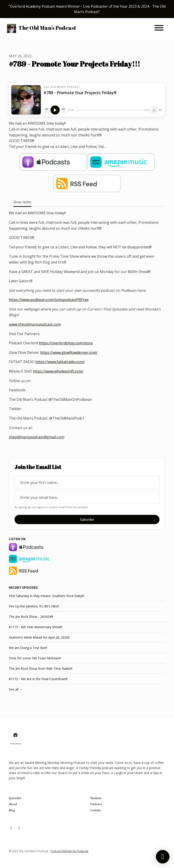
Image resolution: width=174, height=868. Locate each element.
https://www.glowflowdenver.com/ (69, 352)
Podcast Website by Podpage (69, 851)
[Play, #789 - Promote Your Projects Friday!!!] (55, 110)
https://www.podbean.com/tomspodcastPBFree (49, 300)
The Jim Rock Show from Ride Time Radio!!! (41, 668)
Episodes (15, 798)
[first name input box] (87, 483)
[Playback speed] (154, 110)
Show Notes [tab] (22, 202)
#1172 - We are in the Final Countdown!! (38, 679)
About (13, 804)
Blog (12, 810)
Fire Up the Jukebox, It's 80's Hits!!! (34, 606)
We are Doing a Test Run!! (28, 648)
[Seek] (109, 110)
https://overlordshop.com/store (66, 343)
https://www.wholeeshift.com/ (58, 371)
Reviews (96, 798)
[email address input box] (87, 497)
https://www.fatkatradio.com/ (60, 362)
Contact (95, 810)
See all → (16, 689)
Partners (96, 804)
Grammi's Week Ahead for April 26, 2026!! (39, 637)
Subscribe (87, 519)
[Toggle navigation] (159, 28)
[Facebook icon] (19, 828)
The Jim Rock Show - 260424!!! (31, 617)
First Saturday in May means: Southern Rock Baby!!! (46, 596)
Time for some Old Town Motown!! (35, 658)
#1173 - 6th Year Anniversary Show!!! (36, 627)
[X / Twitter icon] (11, 828)
